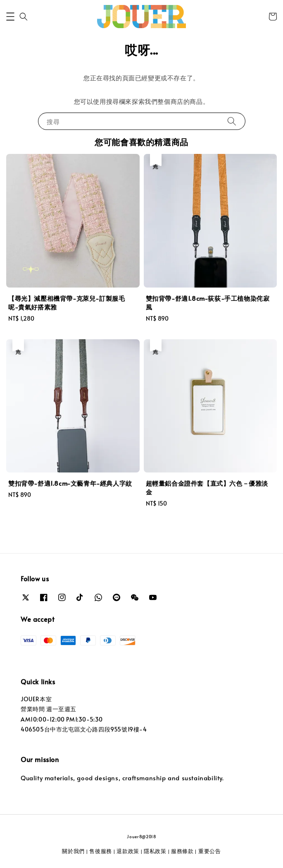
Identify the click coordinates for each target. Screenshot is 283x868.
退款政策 (128, 851)
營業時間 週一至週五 (49, 709)
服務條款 (182, 851)
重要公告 (210, 851)
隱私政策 (155, 851)
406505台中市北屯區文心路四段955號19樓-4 (84, 729)
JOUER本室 (36, 699)
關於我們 (73, 851)
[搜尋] (232, 121)
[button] (10, 17)
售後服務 (101, 851)
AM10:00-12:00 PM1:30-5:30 (62, 719)
